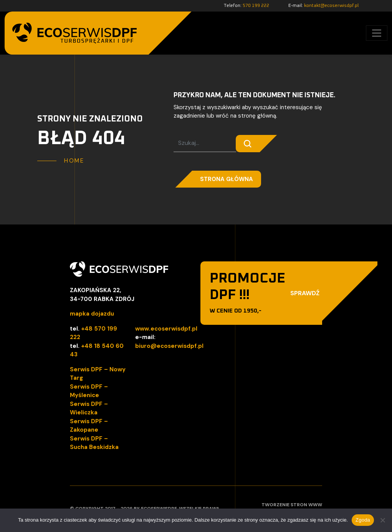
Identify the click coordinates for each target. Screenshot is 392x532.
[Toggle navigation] (377, 33)
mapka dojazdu (92, 314)
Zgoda (363, 520)
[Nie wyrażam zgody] (382, 520)
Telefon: (246, 6)
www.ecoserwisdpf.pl (166, 329)
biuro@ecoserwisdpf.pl (169, 346)
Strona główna (227, 179)
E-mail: (323, 6)
